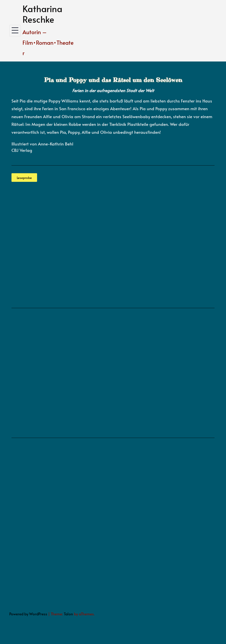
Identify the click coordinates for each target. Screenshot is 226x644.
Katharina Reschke (42, 14)
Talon (68, 614)
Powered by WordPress (28, 614)
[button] (24, 178)
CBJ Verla (21, 150)
